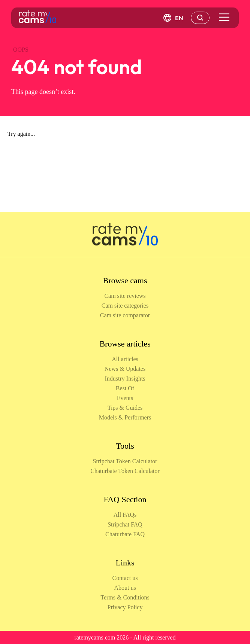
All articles (125, 359)
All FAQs (125, 515)
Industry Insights (125, 379)
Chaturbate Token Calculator (125, 471)
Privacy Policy (125, 607)
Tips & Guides (125, 408)
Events (125, 398)
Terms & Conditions (125, 597)
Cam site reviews (125, 296)
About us (125, 588)
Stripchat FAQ (125, 524)
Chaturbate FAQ (125, 534)
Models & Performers (125, 417)
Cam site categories (125, 306)
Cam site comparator (125, 315)
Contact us (125, 578)
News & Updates (125, 369)
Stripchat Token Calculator (125, 461)
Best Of (125, 388)
